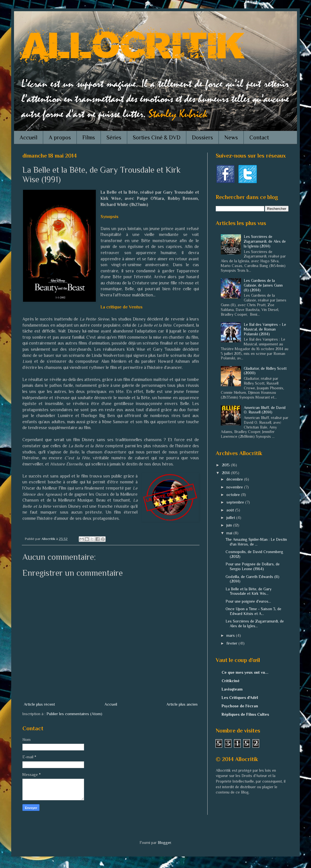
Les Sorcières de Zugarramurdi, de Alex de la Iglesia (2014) (265, 241)
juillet (231, 518)
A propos (60, 137)
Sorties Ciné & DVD (157, 137)
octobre (234, 495)
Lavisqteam (232, 689)
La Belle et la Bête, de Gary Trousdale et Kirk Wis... (249, 591)
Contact (259, 137)
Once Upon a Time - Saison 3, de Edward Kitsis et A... (253, 611)
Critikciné (231, 681)
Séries (114, 137)
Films (89, 137)
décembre (235, 479)
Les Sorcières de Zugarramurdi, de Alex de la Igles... (255, 623)
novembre (235, 487)
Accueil (28, 137)
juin (230, 525)
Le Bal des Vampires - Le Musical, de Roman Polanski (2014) (265, 329)
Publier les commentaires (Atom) (74, 714)
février (232, 643)
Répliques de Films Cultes (245, 714)
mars (231, 635)
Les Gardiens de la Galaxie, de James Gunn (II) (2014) (263, 285)
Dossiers (202, 137)
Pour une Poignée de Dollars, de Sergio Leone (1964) (253, 566)
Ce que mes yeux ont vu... (245, 672)
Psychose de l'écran (240, 706)
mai (230, 533)
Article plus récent (39, 704)
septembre (236, 502)
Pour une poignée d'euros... (248, 601)
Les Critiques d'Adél (240, 698)
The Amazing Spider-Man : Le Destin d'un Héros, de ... (256, 542)
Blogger (164, 843)
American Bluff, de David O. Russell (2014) (265, 410)
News (231, 137)
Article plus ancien (182, 704)
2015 (226, 465)
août (231, 510)
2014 (226, 473)
